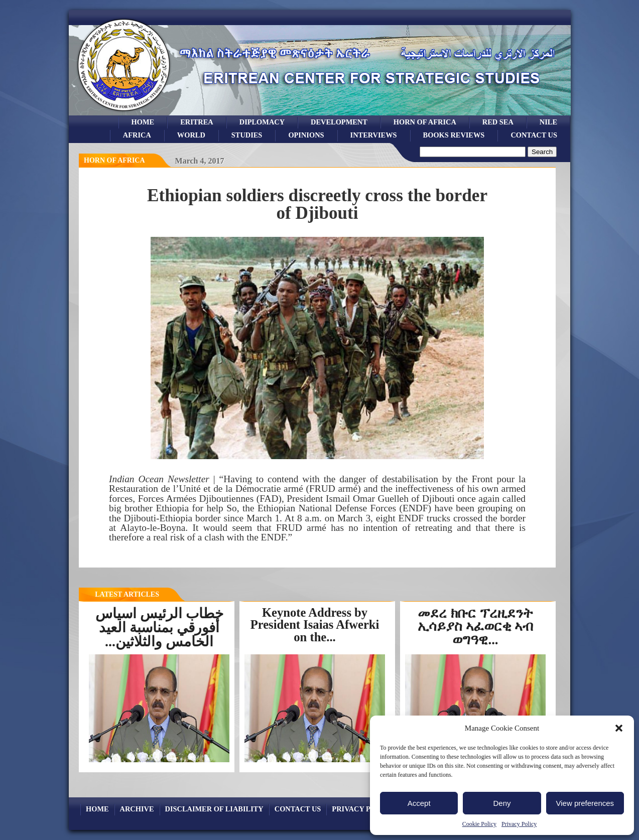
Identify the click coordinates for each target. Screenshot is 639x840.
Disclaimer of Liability (214, 809)
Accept (419, 803)
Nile (548, 122)
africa (137, 135)
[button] (619, 728)
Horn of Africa (425, 122)
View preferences (585, 803)
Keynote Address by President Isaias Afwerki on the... (315, 625)
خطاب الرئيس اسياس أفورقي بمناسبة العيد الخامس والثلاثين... (159, 627)
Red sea (498, 122)
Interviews (374, 135)
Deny (502, 803)
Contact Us (534, 135)
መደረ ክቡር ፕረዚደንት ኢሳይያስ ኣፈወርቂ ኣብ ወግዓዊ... (475, 627)
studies (247, 135)
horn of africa (114, 160)
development (339, 122)
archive (137, 809)
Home (143, 122)
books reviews (454, 135)
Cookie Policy (479, 824)
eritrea (197, 122)
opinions (306, 135)
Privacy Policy (519, 824)
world (191, 135)
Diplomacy (262, 122)
